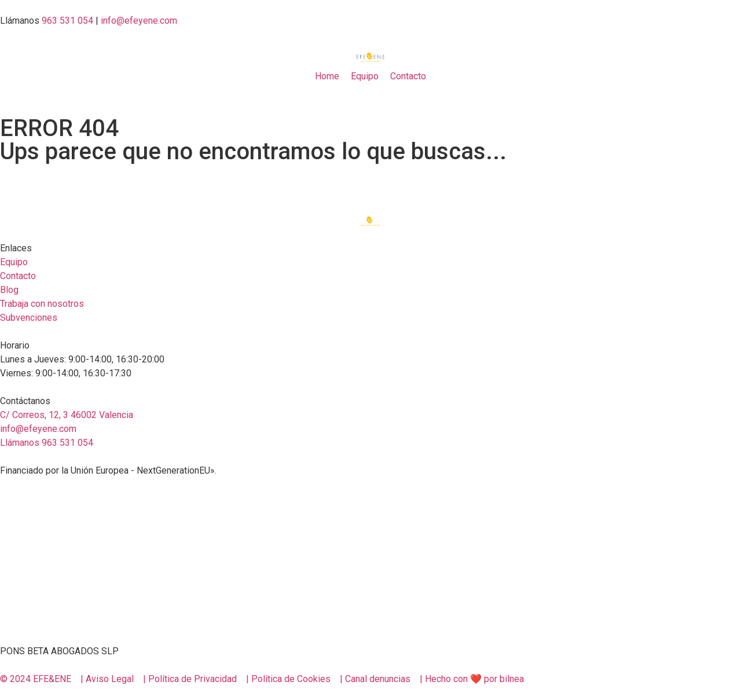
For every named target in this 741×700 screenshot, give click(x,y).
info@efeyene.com (139, 21)
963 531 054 (67, 21)
